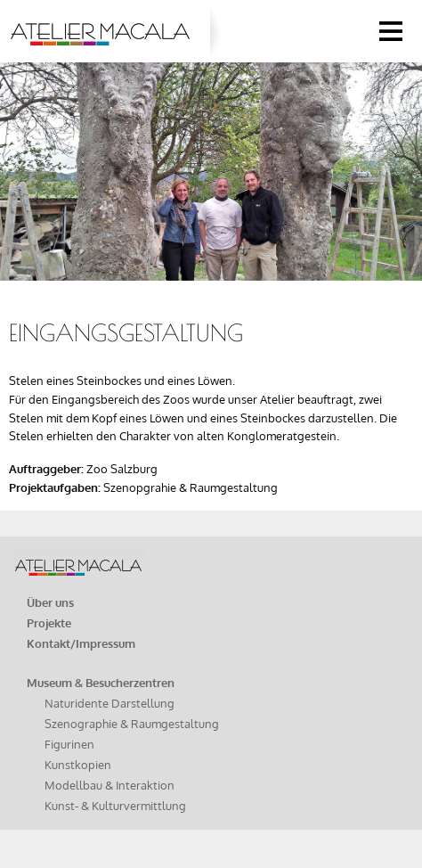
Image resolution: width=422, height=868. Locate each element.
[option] (211, 162)
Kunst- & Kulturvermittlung (115, 806)
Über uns (50, 602)
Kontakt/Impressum (81, 643)
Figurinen (69, 744)
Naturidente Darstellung (110, 703)
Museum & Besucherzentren (101, 683)
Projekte (49, 623)
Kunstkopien (78, 765)
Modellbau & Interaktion (110, 785)
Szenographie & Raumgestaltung (132, 724)
